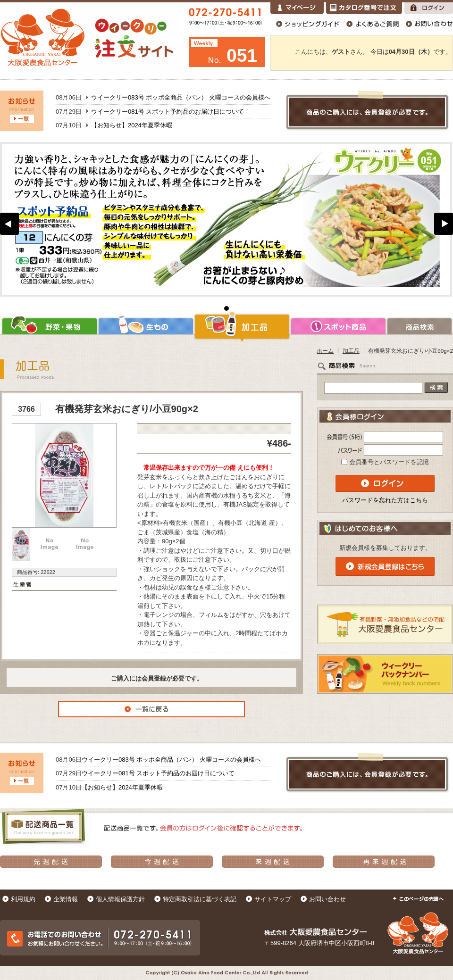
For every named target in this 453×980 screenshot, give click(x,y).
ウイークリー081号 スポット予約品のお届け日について (168, 112)
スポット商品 (338, 326)
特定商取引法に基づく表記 (200, 899)
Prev (9, 224)
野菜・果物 (49, 326)
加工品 (242, 326)
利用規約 (23, 899)
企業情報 (66, 899)
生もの (146, 326)
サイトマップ (273, 899)
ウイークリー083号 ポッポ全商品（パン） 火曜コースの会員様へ (181, 97)
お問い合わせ (327, 899)
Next (444, 224)
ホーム (325, 351)
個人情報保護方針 (120, 899)
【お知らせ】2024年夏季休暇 (132, 125)
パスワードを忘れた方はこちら (385, 500)
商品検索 (420, 326)
